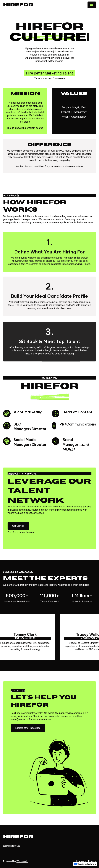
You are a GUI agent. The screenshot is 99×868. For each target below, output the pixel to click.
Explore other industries (28, 728)
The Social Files (27, 638)
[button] (92, 5)
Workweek (22, 861)
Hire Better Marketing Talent (49, 73)
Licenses (81, 861)
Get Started (18, 526)
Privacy (92, 861)
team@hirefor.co (12, 846)
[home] (18, 5)
